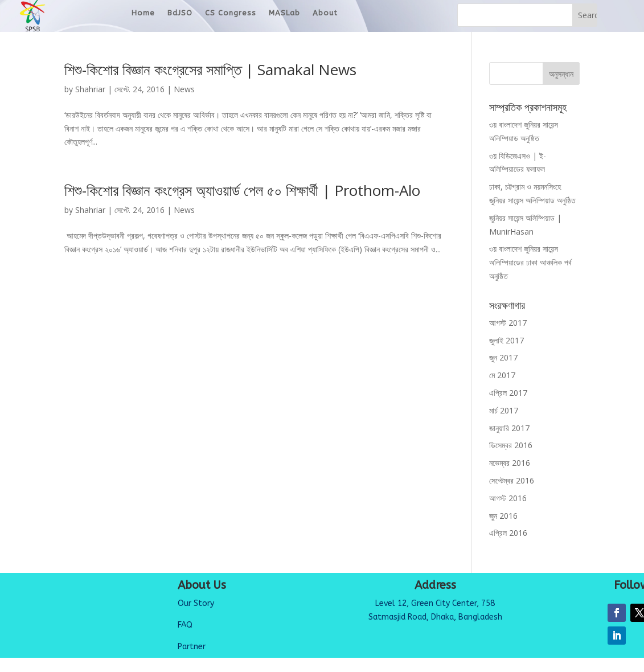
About (325, 16)
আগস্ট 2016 (508, 499)
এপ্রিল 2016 (508, 533)
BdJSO (180, 16)
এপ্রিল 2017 (508, 393)
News (184, 90)
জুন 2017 (503, 358)
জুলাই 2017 (506, 341)
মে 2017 (502, 376)
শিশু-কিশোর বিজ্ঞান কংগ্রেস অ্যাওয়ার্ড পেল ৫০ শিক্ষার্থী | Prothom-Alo (242, 191)
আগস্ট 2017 (508, 323)
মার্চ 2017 (504, 411)
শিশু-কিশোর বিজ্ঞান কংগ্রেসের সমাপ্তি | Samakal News (210, 70)
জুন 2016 (503, 516)
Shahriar (90, 90)
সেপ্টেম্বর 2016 (512, 481)
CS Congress (231, 16)
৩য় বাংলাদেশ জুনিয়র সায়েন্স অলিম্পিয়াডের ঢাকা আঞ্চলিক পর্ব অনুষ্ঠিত (530, 263)
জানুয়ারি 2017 (509, 429)
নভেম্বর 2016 (510, 463)
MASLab (284, 16)
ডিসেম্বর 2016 (511, 446)
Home (143, 16)
